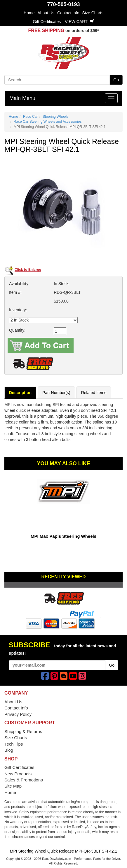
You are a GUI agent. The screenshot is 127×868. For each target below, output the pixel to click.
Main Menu (22, 98)
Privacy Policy (18, 714)
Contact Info (68, 13)
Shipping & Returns (23, 731)
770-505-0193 (63, 4)
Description (20, 393)
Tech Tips (14, 744)
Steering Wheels (55, 117)
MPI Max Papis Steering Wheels (63, 536)
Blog (9, 750)
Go (116, 80)
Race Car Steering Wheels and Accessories (48, 122)
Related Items (94, 393)
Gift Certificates (47, 22)
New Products (18, 774)
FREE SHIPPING (46, 30)
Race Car (31, 117)
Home (29, 13)
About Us (46, 13)
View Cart (79, 22)
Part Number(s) (56, 393)
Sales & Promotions (24, 780)
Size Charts (93, 13)
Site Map (13, 786)
